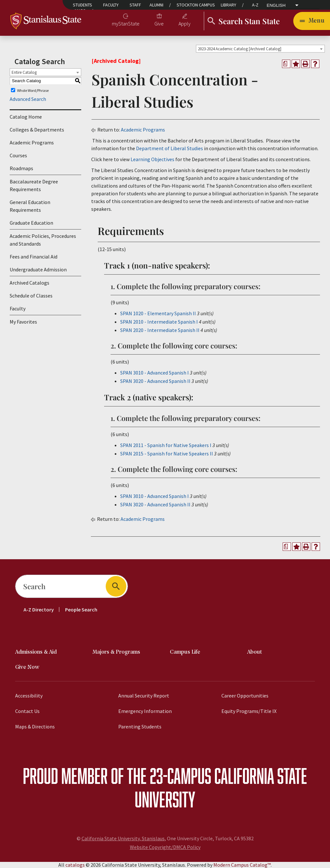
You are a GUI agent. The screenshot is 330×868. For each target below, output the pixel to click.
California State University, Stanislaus (123, 838)
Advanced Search (28, 99)
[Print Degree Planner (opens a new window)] (286, 64)
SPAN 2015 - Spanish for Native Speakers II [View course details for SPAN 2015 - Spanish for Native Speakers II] (167, 454)
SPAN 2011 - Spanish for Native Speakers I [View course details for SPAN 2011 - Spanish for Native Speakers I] (166, 445)
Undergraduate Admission (38, 269)
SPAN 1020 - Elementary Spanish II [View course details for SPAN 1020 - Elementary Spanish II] (158, 313)
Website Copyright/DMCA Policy (165, 847)
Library (228, 5)
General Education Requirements (30, 206)
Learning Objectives (152, 159)
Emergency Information (145, 711)
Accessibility (29, 696)
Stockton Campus (196, 5)
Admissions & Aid (36, 652)
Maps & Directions (35, 727)
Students (82, 5)
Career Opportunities (245, 696)
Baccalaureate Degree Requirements (34, 185)
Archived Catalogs (29, 283)
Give (159, 24)
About (255, 652)
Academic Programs (32, 142)
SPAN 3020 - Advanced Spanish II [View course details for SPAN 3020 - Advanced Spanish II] (155, 381)
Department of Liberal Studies (170, 148)
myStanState (126, 24)
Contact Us (27, 711)
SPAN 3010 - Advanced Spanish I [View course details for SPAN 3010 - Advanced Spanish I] (155, 373)
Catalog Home (26, 117)
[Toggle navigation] (312, 21)
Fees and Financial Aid (34, 257)
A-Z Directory (39, 610)
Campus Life (185, 652)
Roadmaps (21, 168)
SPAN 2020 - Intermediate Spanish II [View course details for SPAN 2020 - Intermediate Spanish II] (160, 330)
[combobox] (260, 49)
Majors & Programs (116, 652)
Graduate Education (31, 223)
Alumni (156, 5)
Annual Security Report (144, 696)
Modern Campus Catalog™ (242, 865)
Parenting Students (140, 727)
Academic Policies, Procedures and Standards (43, 240)
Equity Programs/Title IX (249, 711)
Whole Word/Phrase (33, 90)
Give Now (27, 667)
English (276, 5)
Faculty (111, 5)
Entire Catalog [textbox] (24, 72)
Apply (184, 24)
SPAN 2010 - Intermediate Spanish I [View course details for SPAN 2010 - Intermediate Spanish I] (159, 322)
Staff (135, 5)
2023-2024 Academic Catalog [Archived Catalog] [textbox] (240, 49)
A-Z (255, 5)
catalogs (75, 865)
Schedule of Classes (31, 296)
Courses (18, 155)
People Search (81, 610)
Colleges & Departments (37, 130)
